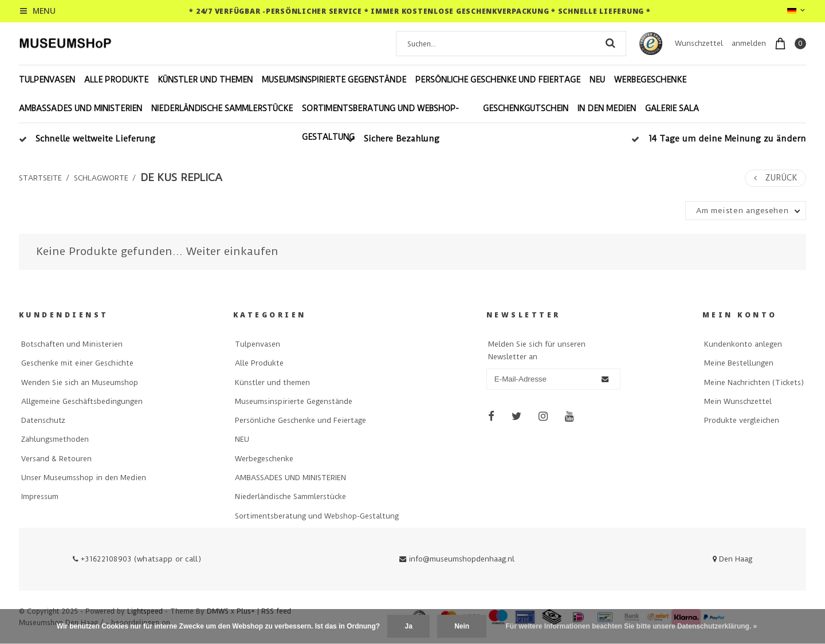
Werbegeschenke (650, 80)
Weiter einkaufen (232, 251)
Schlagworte (101, 178)
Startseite (40, 178)
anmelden (749, 43)
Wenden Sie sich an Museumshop (80, 382)
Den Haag (732, 559)
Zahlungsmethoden (55, 439)
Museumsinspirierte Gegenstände (334, 80)
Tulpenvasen (47, 80)
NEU (597, 80)
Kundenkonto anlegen (743, 344)
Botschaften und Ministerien (72, 344)
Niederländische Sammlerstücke (222, 108)
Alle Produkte (116, 80)
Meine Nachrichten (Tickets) (754, 382)
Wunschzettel (699, 43)
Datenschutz (43, 420)
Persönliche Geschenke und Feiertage (498, 80)
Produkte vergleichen (742, 420)
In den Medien (607, 108)
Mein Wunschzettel (738, 401)
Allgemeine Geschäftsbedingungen (82, 401)
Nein (462, 626)
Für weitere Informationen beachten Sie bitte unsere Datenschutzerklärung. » (632, 626)
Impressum (40, 496)
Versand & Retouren (56, 459)
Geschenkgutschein (526, 108)
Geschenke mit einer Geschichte (77, 363)
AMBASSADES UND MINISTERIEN (80, 108)
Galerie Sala (672, 108)
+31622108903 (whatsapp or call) (137, 559)
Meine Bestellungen (739, 363)
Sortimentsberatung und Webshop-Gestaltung (380, 123)
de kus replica (181, 178)
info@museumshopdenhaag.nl (457, 559)
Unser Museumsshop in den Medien (84, 478)
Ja (408, 626)
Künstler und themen (205, 80)
